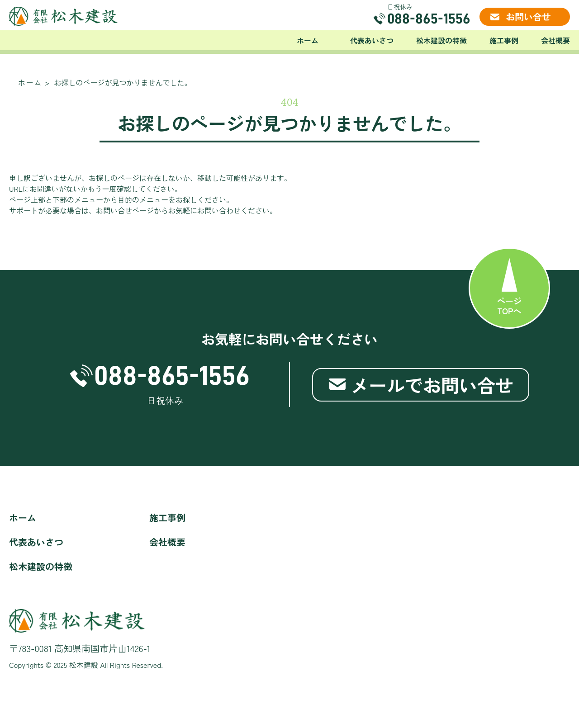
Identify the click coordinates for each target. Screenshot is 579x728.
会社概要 (555, 40)
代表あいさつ (372, 40)
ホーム (308, 40)
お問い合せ (528, 17)
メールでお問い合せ (432, 385)
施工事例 (504, 40)
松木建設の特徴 (441, 40)
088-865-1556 (429, 19)
